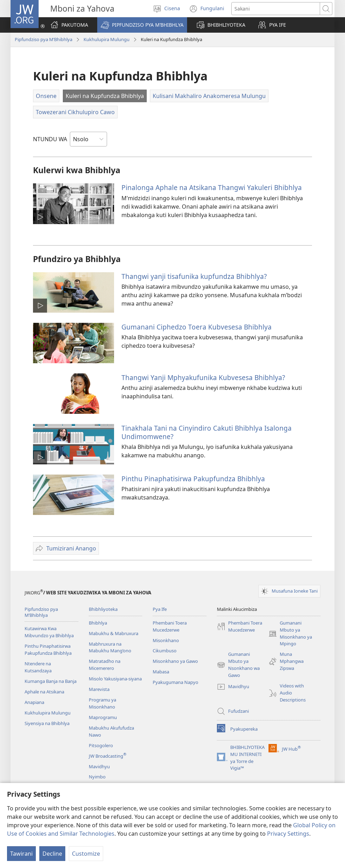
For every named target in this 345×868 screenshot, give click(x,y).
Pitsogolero (101, 745)
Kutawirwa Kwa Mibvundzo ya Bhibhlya (49, 632)
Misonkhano (166, 640)
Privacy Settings (288, 834)
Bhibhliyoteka (103, 609)
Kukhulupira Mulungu (107, 39)
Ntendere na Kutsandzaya (38, 667)
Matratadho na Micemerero (105, 665)
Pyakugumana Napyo (175, 682)
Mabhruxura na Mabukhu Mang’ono (110, 647)
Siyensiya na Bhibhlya (47, 723)
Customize (86, 854)
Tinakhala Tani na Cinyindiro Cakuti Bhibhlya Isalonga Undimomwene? (207, 432)
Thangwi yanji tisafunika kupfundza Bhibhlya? (194, 276)
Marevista (99, 689)
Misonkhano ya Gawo (175, 661)
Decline (52, 854)
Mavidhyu (99, 766)
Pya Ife (160, 609)
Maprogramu (103, 717)
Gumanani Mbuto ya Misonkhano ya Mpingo (290, 634)
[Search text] (276, 9)
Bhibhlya (98, 623)
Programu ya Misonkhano (102, 703)
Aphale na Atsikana (44, 692)
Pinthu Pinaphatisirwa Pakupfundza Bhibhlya (193, 479)
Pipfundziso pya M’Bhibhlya (44, 39)
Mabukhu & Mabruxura (114, 633)
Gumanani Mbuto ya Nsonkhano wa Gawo (238, 665)
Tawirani (21, 854)
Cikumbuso (165, 651)
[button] (142, 25)
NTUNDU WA (50, 139)
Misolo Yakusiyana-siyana (115, 679)
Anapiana (34, 702)
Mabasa (161, 672)
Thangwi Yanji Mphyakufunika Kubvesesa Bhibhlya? (203, 377)
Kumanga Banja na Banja (51, 681)
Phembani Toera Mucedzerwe (170, 626)
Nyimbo (97, 777)
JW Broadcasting (108, 756)
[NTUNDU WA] (88, 139)
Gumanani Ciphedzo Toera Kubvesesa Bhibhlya (197, 327)
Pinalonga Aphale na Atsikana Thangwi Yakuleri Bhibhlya (212, 187)
